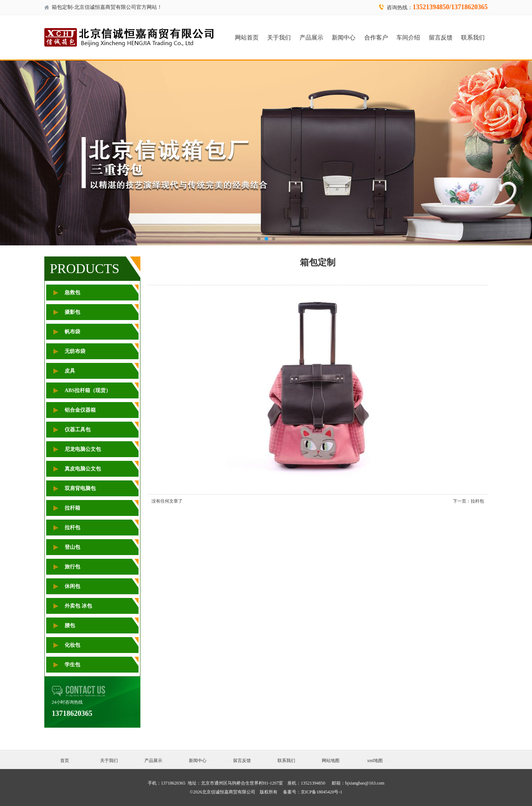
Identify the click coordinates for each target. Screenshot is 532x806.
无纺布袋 (75, 351)
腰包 (70, 625)
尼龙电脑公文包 (83, 449)
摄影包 (72, 312)
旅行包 (72, 567)
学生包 (72, 665)
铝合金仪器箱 (80, 410)
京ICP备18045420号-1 (322, 792)
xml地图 (375, 761)
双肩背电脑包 (80, 488)
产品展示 (311, 38)
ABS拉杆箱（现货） (88, 390)
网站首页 (247, 38)
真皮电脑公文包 (83, 469)
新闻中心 (344, 38)
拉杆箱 (72, 508)
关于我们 (279, 38)
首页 (65, 761)
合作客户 (376, 38)
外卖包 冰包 (78, 606)
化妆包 (72, 645)
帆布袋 (72, 332)
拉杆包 (72, 528)
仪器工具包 (78, 430)
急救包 (72, 293)
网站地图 (331, 761)
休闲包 (72, 586)
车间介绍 (408, 38)
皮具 (70, 371)
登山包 (72, 547)
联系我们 (473, 38)
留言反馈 (441, 38)
